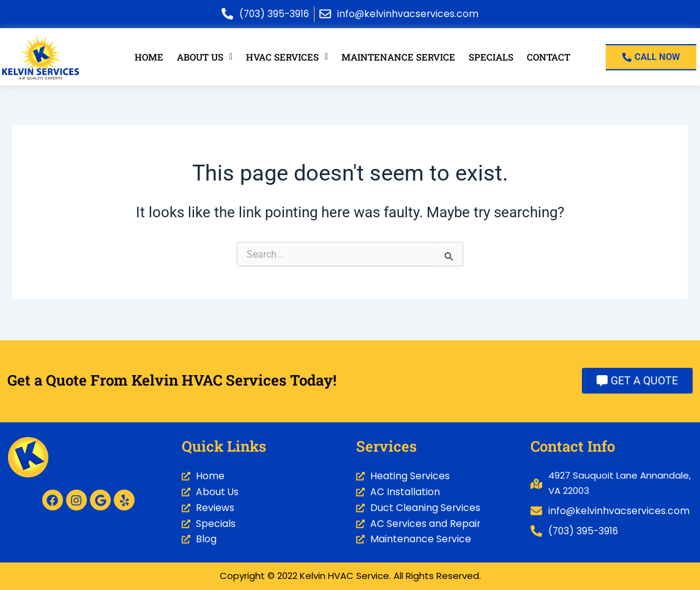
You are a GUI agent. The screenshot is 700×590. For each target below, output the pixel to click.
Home (150, 57)
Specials (490, 57)
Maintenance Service (398, 57)
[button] (205, 57)
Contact (548, 57)
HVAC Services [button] (288, 57)
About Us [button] (205, 57)
